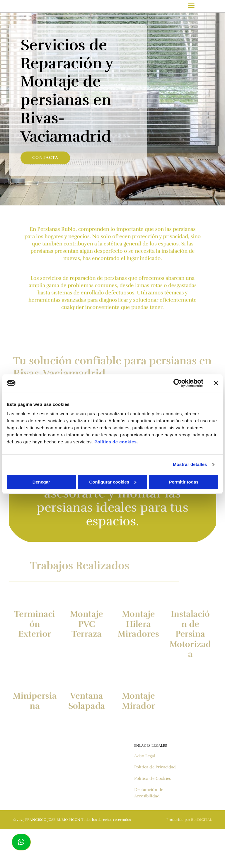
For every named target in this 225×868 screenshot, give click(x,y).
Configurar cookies (113, 482)
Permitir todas (184, 482)
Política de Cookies (152, 778)
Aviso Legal (145, 756)
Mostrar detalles (190, 464)
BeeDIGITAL (201, 820)
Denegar (41, 482)
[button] (21, 842)
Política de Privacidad (155, 767)
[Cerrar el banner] (216, 383)
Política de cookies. (116, 442)
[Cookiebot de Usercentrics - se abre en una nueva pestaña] (178, 383)
